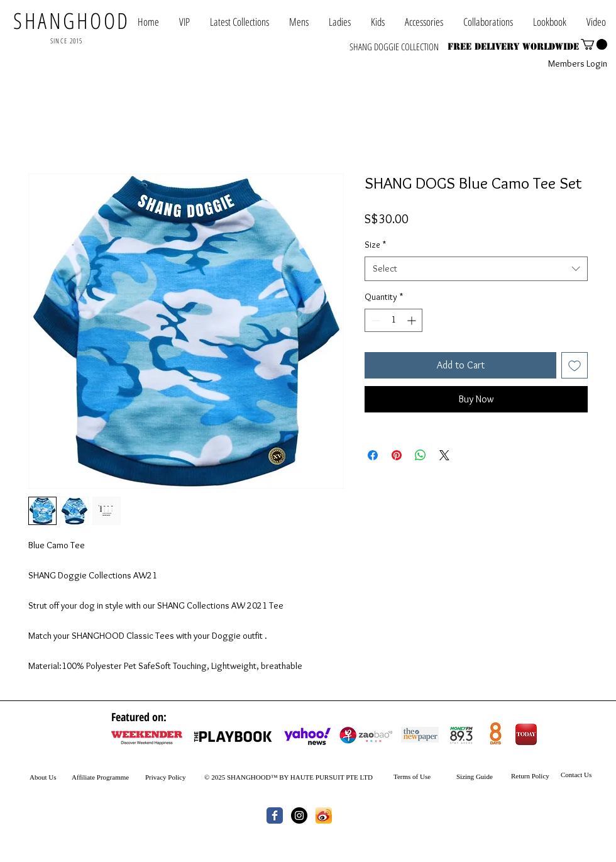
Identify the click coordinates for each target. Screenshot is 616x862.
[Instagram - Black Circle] (299, 815)
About (38, 777)
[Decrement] (374, 320)
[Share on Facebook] (373, 455)
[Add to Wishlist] (575, 365)
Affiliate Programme (100, 777)
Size (375, 245)
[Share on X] (444, 455)
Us (52, 777)
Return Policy (530, 776)
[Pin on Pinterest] (397, 455)
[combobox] (476, 269)
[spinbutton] (393, 320)
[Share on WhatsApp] (421, 455)
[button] (488, 22)
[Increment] (413, 320)
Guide (483, 776)
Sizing (465, 776)
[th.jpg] (324, 815)
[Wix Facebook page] (275, 815)
